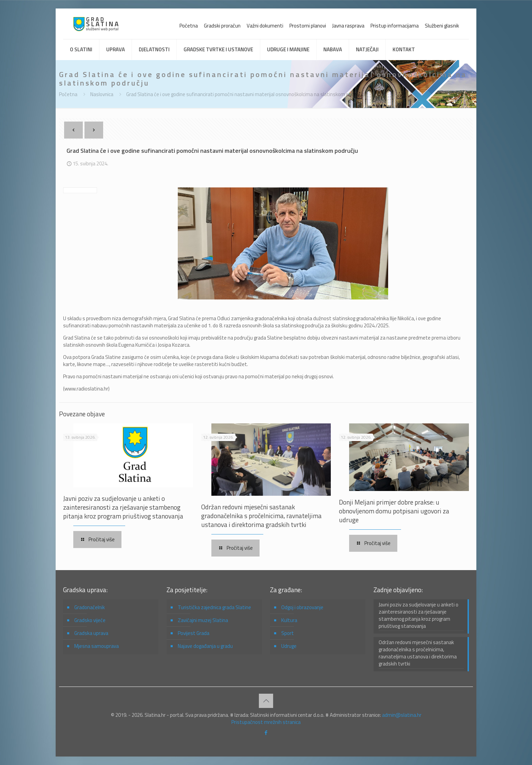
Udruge (289, 646)
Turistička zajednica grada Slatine (214, 607)
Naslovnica (102, 94)
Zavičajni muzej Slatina (203, 620)
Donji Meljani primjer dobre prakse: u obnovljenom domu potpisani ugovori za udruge (394, 511)
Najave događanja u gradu (205, 646)
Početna (189, 26)
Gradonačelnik (90, 607)
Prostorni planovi (308, 26)
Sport (288, 633)
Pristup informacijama (395, 26)
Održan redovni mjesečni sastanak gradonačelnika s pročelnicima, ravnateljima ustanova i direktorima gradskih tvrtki (261, 516)
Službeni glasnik (442, 26)
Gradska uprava (91, 633)
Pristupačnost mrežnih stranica (266, 722)
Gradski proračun (222, 26)
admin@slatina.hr (402, 715)
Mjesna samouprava (97, 646)
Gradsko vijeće (90, 620)
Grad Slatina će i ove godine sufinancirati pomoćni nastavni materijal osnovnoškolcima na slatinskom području (245, 94)
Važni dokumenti (265, 26)
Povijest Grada (194, 633)
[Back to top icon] (266, 701)
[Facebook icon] (266, 733)
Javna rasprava (348, 26)
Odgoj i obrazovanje (302, 607)
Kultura (289, 620)
